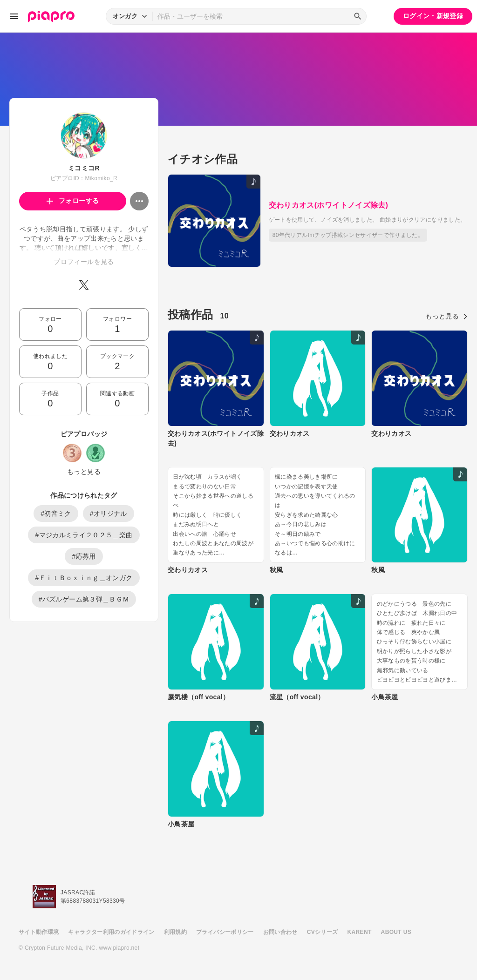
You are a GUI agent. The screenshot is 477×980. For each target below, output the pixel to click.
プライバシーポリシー (225, 932)
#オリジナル (109, 514)
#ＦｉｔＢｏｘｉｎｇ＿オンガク (84, 578)
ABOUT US (396, 932)
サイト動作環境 (39, 932)
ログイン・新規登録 (433, 16)
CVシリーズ (323, 932)
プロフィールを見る (84, 262)
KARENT (360, 932)
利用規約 (175, 932)
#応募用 (84, 556)
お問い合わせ (280, 932)
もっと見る (84, 472)
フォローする (73, 201)
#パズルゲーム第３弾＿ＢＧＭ (84, 599)
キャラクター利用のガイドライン (111, 932)
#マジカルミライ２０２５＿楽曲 (84, 535)
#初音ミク (56, 514)
